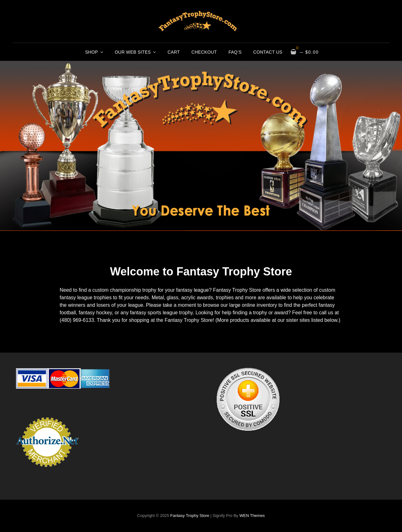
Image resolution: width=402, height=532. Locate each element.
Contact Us (268, 52)
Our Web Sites (133, 52)
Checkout (204, 52)
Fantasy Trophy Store (190, 516)
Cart (174, 52)
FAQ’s (235, 52)
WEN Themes (252, 516)
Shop (92, 52)
